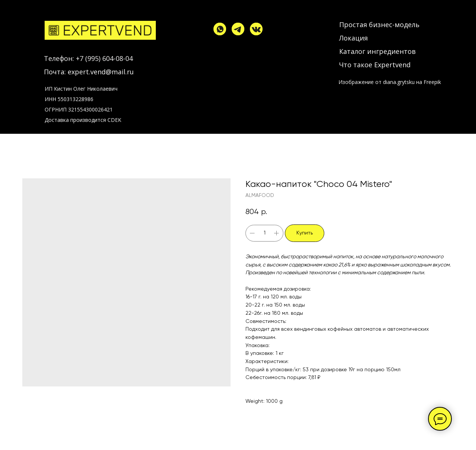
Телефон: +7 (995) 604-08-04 (88, 58)
